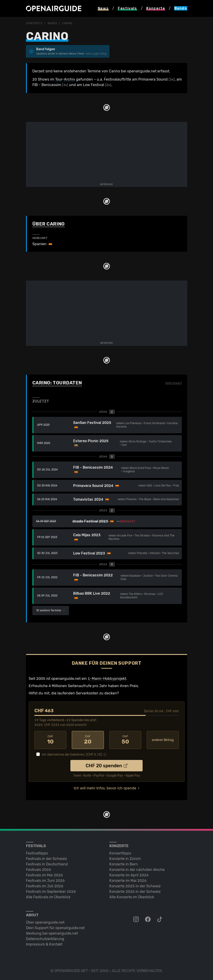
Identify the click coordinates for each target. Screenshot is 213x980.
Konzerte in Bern (124, 864)
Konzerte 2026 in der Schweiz (135, 892)
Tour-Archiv (65, 79)
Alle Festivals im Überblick (48, 897)
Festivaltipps (37, 853)
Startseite (34, 23)
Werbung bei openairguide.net (52, 933)
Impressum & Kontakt (44, 944)
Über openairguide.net (45, 922)
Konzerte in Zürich (125, 859)
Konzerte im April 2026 (129, 875)
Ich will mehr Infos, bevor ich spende (105, 788)
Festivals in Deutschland (47, 864)
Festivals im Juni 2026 (45, 881)
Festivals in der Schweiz (46, 859)
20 (88, 740)
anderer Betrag (163, 740)
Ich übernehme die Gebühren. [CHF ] (72, 755)
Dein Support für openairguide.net (55, 928)
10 (50, 740)
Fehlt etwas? (173, 383)
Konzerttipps (120, 853)
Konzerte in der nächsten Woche (137, 870)
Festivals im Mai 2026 (44, 875)
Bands (52, 23)
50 (125, 740)
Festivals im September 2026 (51, 892)
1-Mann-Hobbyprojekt (107, 679)
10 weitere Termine (51, 610)
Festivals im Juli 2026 (45, 886)
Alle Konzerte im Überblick (132, 897)
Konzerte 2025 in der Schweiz (135, 886)
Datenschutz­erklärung (45, 939)
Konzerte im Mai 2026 (128, 881)
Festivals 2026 (38, 870)
